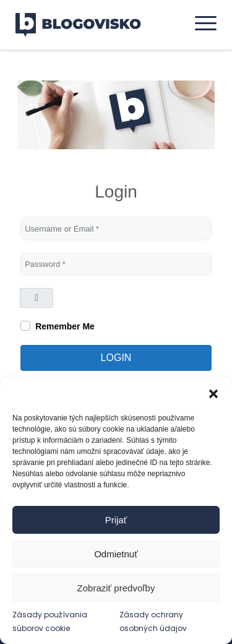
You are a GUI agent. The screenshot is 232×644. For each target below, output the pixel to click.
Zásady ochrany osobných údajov (153, 621)
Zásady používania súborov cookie (50, 621)
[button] (213, 394)
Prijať (116, 520)
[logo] (86, 25)
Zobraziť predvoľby (116, 588)
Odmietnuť (116, 554)
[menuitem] (200, 23)
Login (116, 358)
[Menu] (200, 23)
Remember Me (65, 326)
